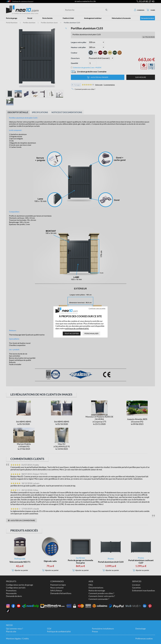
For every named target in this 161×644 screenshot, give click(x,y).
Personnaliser (91, 334)
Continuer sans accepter (97, 308)
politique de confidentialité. (77, 328)
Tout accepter (72, 334)
